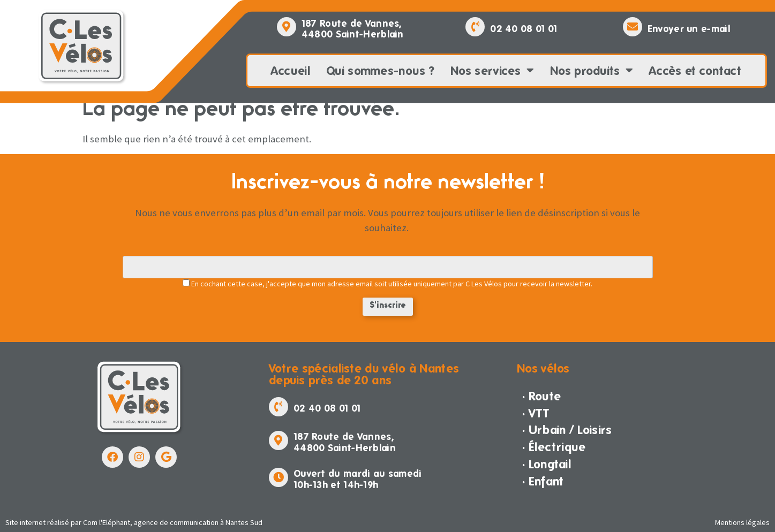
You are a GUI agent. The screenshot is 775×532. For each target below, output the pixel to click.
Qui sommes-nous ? (380, 71)
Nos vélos (543, 368)
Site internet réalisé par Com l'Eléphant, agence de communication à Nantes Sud (134, 522)
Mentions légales (742, 522)
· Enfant (543, 481)
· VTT (536, 413)
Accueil (291, 71)
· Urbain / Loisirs (567, 430)
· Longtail (547, 464)
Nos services (492, 71)
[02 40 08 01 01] (475, 27)
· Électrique (554, 447)
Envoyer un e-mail (689, 29)
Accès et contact (695, 71)
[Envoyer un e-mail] (633, 27)
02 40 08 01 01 (524, 29)
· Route (541, 396)
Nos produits (592, 71)
